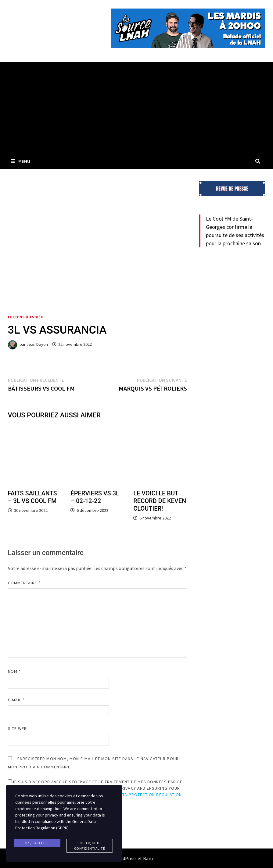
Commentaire (24, 583)
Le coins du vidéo (26, 317)
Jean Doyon (37, 344)
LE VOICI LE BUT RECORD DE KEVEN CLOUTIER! (160, 501)
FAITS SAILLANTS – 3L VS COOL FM (32, 497)
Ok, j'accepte (37, 843)
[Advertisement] (136, 108)
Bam (148, 858)
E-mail (16, 700)
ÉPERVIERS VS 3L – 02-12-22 (95, 497)
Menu (21, 161)
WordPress (125, 858)
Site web (18, 728)
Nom (14, 671)
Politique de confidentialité (90, 846)
